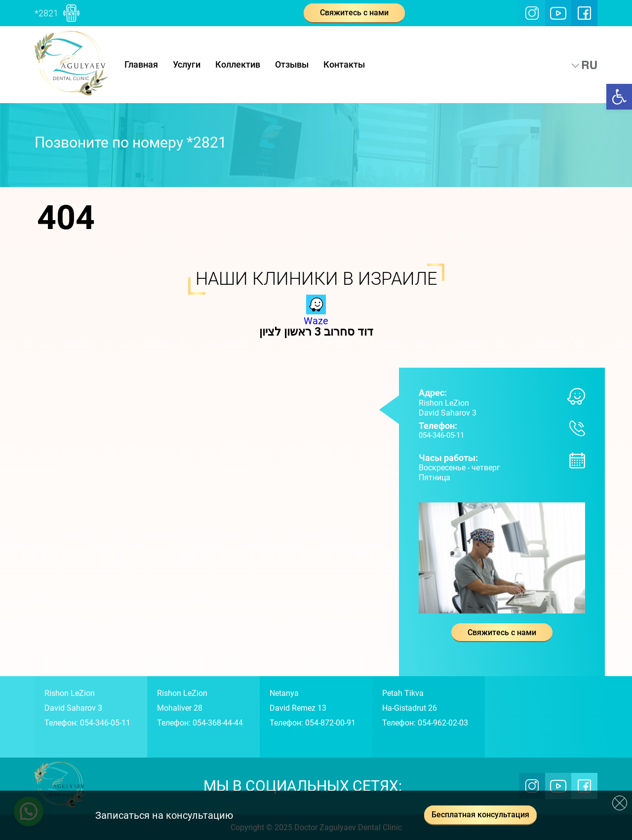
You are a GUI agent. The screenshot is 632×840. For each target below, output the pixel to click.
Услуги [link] (187, 64)
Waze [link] (316, 316)
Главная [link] (141, 64)
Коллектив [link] (238, 64)
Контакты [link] (344, 64)
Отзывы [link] (292, 64)
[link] (619, 97)
